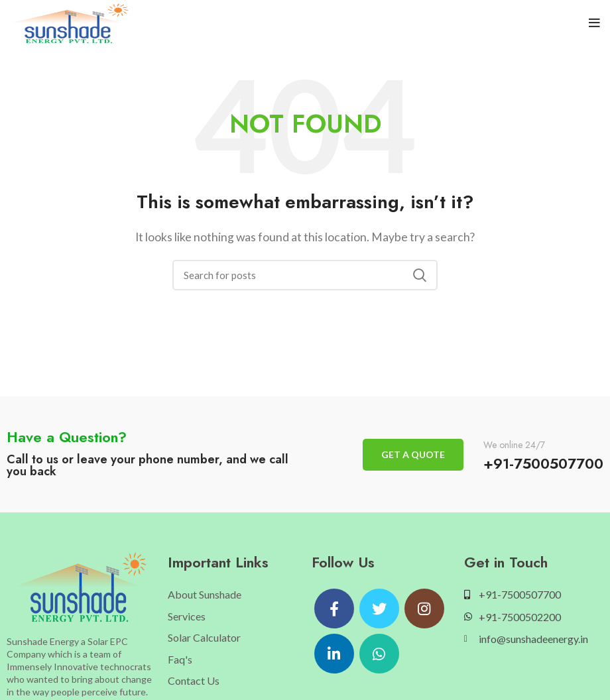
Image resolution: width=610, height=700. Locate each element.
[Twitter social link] (379, 609)
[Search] (305, 275)
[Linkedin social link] (334, 654)
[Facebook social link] (334, 609)
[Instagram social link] (424, 609)
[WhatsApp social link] (379, 654)
